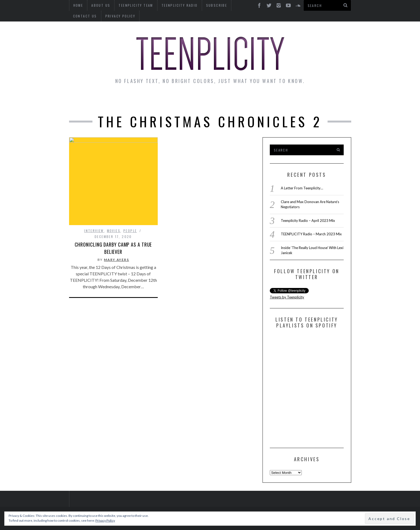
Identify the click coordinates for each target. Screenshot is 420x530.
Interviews (116, 100)
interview (94, 231)
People (130, 231)
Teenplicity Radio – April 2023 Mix (308, 221)
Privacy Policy (88, 16)
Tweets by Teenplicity (287, 297)
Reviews (305, 100)
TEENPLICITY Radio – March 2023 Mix (311, 234)
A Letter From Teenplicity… (302, 188)
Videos (335, 100)
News (84, 100)
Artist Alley (158, 100)
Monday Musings (209, 100)
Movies (114, 231)
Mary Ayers (116, 260)
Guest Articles (263, 100)
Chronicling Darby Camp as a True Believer (113, 248)
